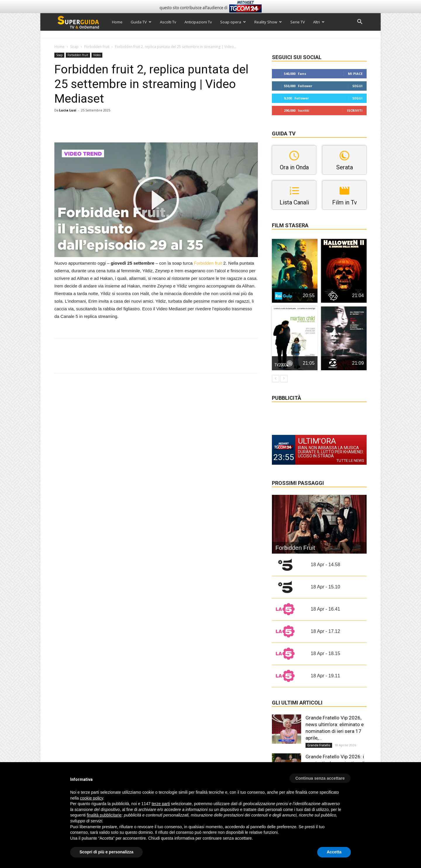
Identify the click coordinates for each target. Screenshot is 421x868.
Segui (357, 86)
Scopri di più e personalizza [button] (106, 852)
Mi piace (355, 74)
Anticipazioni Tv (198, 22)
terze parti (161, 804)
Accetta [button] (334, 852)
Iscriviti (355, 110)
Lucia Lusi (68, 110)
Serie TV (298, 22)
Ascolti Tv (168, 22)
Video (97, 55)
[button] (360, 22)
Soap (74, 47)
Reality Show (268, 22)
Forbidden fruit (97, 47)
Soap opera (233, 22)
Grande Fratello (319, 745)
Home (117, 22)
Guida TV (141, 22)
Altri (319, 22)
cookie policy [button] (91, 798)
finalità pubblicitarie (104, 815)
